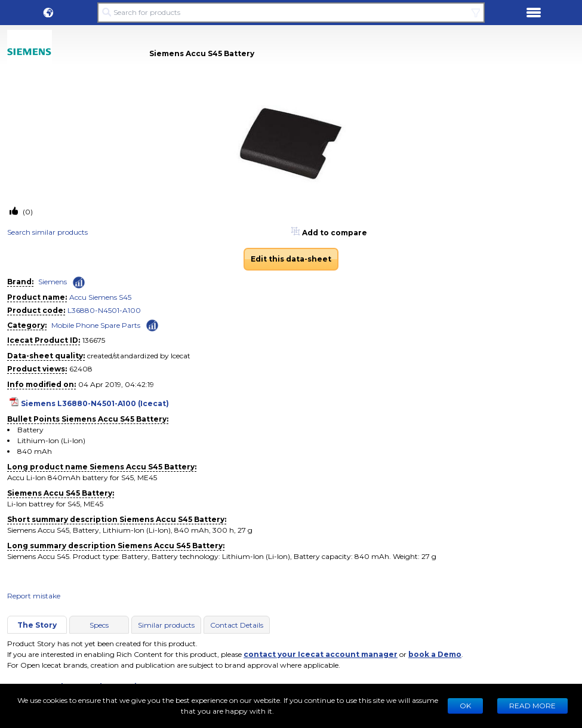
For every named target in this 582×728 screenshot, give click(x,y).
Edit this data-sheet (291, 259)
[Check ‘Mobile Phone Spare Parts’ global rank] (152, 325)
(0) (27, 212)
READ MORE (532, 706)
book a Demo (435, 654)
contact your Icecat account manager (321, 654)
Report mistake (34, 596)
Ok (465, 706)
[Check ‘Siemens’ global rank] (79, 282)
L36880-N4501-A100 (104, 310)
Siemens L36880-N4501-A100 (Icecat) (95, 403)
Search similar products (47, 232)
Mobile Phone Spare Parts (96, 325)
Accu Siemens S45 (100, 297)
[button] (48, 13)
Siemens (53, 282)
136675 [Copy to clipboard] (94, 340)
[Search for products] (291, 13)
